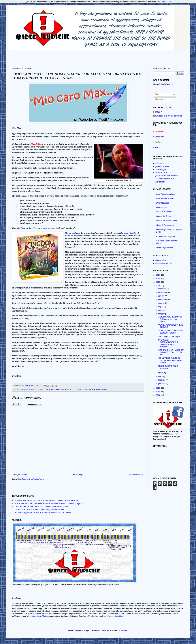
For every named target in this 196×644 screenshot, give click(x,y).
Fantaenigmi (161, 170)
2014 (158, 286)
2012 (158, 392)
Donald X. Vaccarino (74, 236)
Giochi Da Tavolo (164, 216)
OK (170, 2)
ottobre (162, 296)
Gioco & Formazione (165, 225)
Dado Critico (162, 207)
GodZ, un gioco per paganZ (170, 336)
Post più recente (20, 475)
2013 (158, 388)
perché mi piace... (163, 166)
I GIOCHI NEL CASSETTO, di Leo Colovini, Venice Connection (41, 507)
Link (95, 361)
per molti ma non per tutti (167, 176)
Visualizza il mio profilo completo (168, 116)
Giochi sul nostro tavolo (167, 221)
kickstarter (160, 182)
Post (158, 95)
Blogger (124, 630)
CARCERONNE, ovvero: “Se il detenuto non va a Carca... (170, 319)
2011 (158, 395)
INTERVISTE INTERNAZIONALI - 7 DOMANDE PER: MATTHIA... (168, 343)
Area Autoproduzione (166, 194)
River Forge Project (165, 248)
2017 (158, 275)
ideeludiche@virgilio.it (37, 616)
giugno (161, 310)
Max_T (159, 112)
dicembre (163, 289)
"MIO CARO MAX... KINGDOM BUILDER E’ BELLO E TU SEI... (171, 352)
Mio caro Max (90, 389)
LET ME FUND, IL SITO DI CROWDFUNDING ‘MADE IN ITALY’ (170, 360)
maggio (162, 314)
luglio (161, 307)
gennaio (162, 383)
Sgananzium (161, 260)
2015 (158, 282)
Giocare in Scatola (164, 212)
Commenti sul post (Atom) (33, 479)
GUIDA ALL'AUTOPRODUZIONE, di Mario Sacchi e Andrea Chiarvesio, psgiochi (49, 504)
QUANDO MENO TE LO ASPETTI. (168, 367)
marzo (161, 376)
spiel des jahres (102, 389)
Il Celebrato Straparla (166, 236)
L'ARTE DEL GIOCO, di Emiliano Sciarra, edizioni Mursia (39, 510)
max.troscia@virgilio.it (114, 616)
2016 (158, 279)
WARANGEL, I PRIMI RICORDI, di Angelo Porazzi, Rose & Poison (43, 513)
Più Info (162, 2)
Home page (78, 475)
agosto (161, 303)
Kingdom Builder (128, 233)
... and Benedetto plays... (166, 179)
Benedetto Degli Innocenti (32, 389)
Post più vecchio (136, 475)
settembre (163, 299)
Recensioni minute (164, 263)
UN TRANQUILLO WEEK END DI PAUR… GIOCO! (171, 332)
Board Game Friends (165, 199)
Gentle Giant (64, 389)
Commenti (160, 99)
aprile (161, 373)
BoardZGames (163, 203)
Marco (157, 147)
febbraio (162, 380)
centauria (105, 630)
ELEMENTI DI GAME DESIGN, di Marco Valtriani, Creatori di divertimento (46, 500)
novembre (163, 292)
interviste (159, 163)
